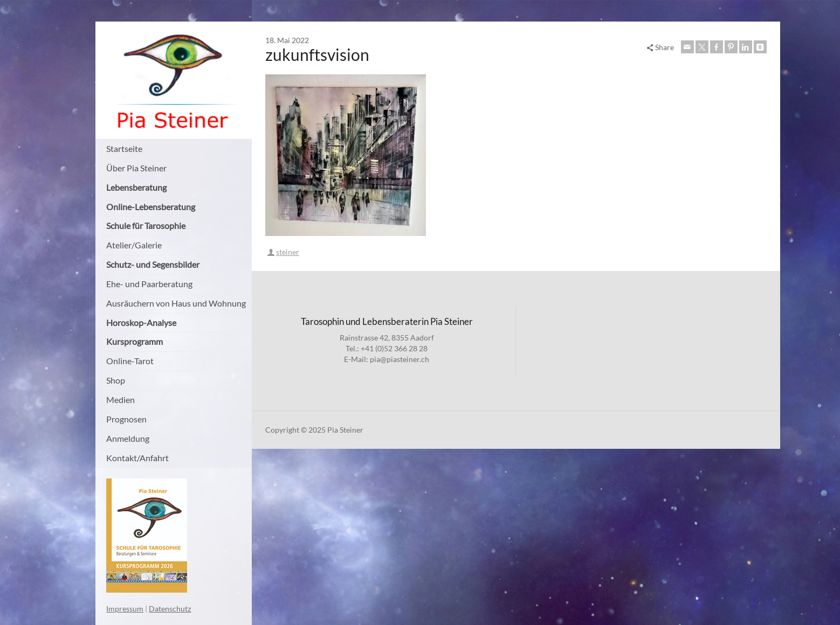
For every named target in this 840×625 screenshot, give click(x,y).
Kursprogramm (135, 341)
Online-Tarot (130, 361)
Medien (121, 400)
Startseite (124, 148)
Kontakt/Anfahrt (137, 458)
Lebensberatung (136, 187)
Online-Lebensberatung (151, 207)
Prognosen (126, 419)
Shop (116, 380)
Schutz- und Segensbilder (153, 264)
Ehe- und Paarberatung (149, 284)
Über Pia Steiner (136, 168)
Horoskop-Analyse (141, 322)
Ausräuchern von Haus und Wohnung (176, 303)
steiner (288, 252)
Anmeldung (128, 438)
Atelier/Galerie (134, 245)
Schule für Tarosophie (146, 225)
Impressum (125, 609)
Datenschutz (170, 609)
